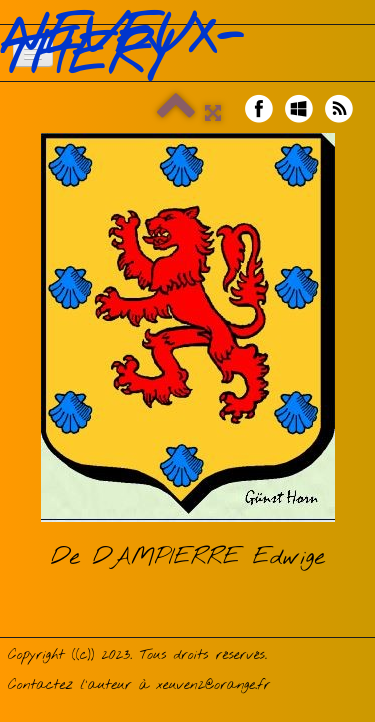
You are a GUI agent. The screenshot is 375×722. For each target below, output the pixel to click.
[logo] (187, 48)
